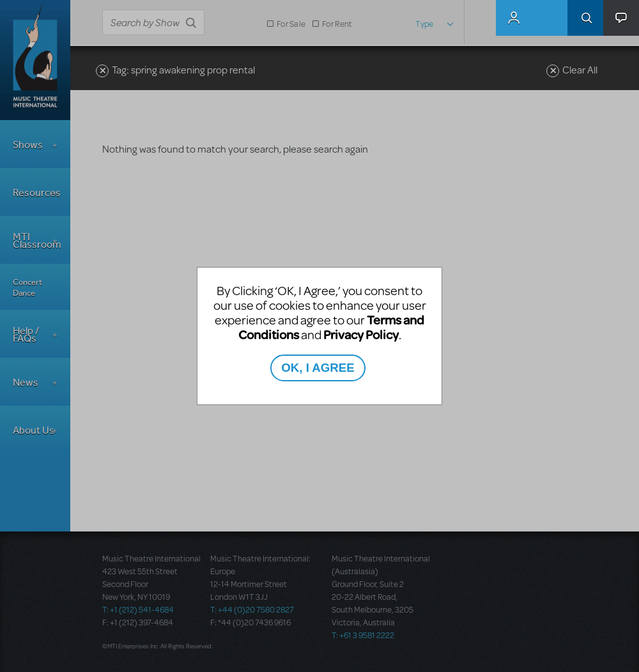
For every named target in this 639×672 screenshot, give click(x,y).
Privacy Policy (361, 334)
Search (585, 18)
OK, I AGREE (318, 368)
